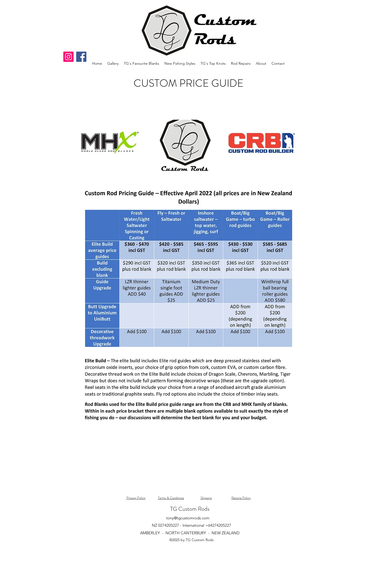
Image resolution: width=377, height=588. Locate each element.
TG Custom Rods (190, 509)
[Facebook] (81, 57)
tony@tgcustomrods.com (188, 518)
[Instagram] (68, 57)
